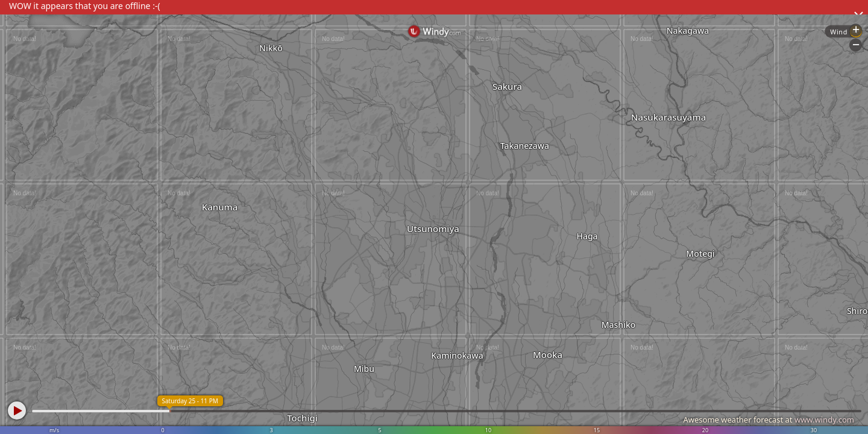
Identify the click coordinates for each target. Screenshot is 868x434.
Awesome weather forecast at (769, 420)
